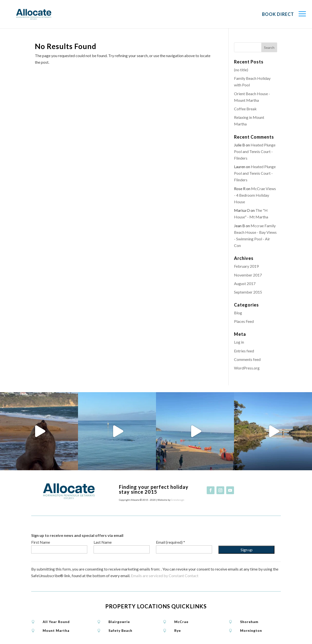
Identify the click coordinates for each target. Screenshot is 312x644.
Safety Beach (120, 630)
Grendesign (178, 500)
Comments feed (247, 359)
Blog (238, 313)
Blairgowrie (119, 622)
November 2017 (248, 275)
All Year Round (56, 622)
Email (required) (171, 542)
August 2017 (245, 283)
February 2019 (246, 266)
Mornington (251, 630)
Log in (239, 342)
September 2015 (248, 292)
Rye (178, 630)
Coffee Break (245, 109)
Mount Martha (56, 630)
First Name (41, 542)
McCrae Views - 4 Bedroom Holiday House (255, 195)
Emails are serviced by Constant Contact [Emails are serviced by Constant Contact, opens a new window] (165, 576)
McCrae (181, 622)
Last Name (103, 542)
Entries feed (244, 351)
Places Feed (244, 321)
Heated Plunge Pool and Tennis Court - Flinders (255, 151)
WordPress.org (247, 368)
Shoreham (249, 622)
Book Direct (278, 14)
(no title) (241, 70)
